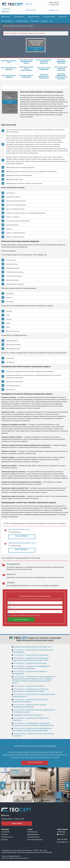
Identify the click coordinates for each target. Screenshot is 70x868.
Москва (29, 4)
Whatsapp (6, 9)
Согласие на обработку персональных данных (15, 858)
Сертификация (32, 832)
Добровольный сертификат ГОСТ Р (22, 543)
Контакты (45, 21)
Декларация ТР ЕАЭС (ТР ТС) (19, 530)
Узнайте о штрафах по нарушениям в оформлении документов (25, 33)
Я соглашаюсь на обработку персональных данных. (24, 615)
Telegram (6, 12)
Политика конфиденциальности (11, 856)
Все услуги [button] (6, 17)
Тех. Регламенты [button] (8, 21)
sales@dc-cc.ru (54, 10)
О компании (35, 21)
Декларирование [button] (34, 17)
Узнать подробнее (22, 536)
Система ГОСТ (63, 17)
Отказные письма (49, 17)
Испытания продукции (35, 840)
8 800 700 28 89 (31, 10)
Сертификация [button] (19, 17)
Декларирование (33, 834)
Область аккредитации (35, 762)
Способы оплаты (22, 21)
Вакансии (5, 840)
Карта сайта (43, 850)
